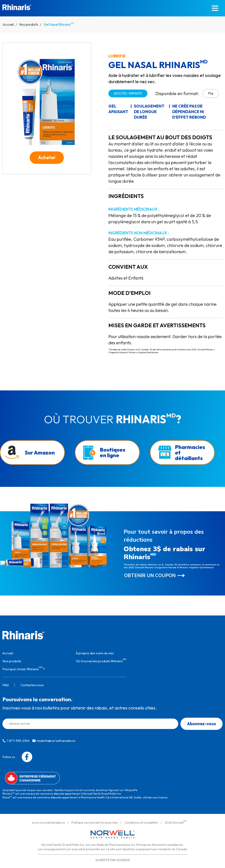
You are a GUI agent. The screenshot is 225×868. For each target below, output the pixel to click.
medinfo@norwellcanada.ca (56, 740)
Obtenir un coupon (150, 574)
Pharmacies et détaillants (190, 451)
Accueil (8, 24)
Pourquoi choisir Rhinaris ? (24, 668)
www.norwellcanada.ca (48, 822)
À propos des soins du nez (95, 652)
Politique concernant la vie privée (95, 822)
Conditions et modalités (141, 822)
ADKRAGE (123, 859)
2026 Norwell (176, 822)
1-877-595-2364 (18, 740)
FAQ (6, 684)
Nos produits (29, 24)
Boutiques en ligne (112, 451)
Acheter (47, 157)
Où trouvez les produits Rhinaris (101, 660)
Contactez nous (32, 684)
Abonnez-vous (202, 723)
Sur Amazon (40, 451)
